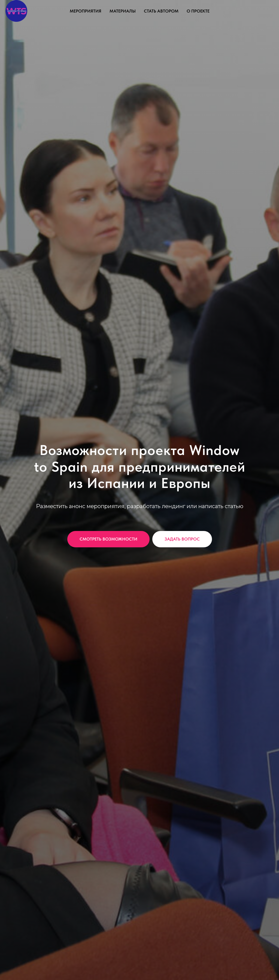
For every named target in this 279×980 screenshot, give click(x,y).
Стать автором (161, 11)
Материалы (123, 11)
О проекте (198, 11)
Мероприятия (86, 11)
